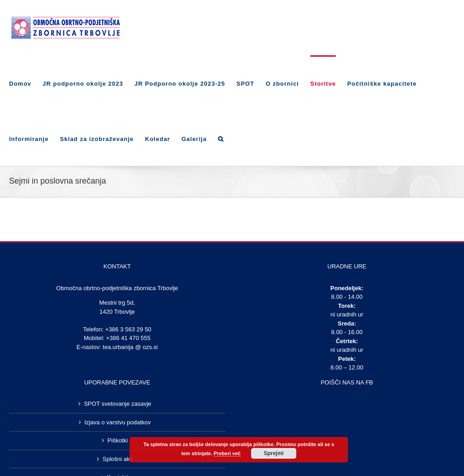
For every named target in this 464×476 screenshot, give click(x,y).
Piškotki (118, 440)
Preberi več (227, 453)
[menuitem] (26, 83)
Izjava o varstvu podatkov (118, 422)
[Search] (221, 138)
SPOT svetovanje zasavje (118, 404)
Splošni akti (117, 459)
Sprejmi (274, 453)
